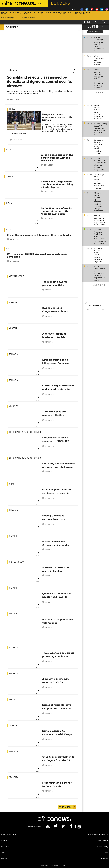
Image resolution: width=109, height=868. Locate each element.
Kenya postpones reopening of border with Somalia (57, 117)
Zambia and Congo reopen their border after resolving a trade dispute (57, 184)
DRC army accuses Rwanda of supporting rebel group (58, 465)
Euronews (103, 859)
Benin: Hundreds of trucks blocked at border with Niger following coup (56, 211)
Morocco (14, 647)
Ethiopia (13, 354)
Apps (106, 853)
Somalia (13, 70)
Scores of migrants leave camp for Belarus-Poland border (57, 707)
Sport (27, 13)
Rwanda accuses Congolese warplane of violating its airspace (56, 310)
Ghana (12, 484)
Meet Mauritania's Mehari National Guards (57, 785)
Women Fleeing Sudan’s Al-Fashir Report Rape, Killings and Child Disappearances (101, 129)
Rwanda (13, 302)
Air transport (16, 276)
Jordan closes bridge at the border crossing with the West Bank (57, 158)
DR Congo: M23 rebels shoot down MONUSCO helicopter (56, 440)
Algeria (13, 328)
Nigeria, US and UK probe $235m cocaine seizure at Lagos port (98, 255)
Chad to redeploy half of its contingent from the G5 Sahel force (58, 759)
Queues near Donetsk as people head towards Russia (57, 596)
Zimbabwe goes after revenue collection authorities (55, 414)
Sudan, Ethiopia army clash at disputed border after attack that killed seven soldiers (58, 388)
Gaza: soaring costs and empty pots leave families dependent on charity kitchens (99, 79)
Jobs (3, 853)
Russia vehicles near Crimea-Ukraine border (56, 543)
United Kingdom (17, 562)
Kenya (12, 109)
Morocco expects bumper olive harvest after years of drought (99, 112)
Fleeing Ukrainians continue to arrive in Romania (54, 518)
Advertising (102, 847)
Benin (9, 203)
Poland (13, 700)
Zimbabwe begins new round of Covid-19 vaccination (56, 681)
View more (95, 306)
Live (86, 22)
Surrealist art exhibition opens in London (56, 569)
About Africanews (9, 835)
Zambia (10, 177)
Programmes (9, 18)
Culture (38, 13)
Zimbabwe (14, 406)
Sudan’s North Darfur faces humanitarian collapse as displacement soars (99, 273)
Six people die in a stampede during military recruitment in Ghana (99, 147)
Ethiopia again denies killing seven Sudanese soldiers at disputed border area (58, 362)
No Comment (82, 13)
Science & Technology (59, 13)
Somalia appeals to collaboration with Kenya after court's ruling (57, 733)
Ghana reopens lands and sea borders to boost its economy (57, 492)
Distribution (7, 847)
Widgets (5, 859)
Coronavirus (27, 18)
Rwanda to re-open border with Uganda (58, 621)
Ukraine (13, 536)
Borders (11, 150)
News (4, 13)
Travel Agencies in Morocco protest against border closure (58, 655)
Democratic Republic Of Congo (25, 432)
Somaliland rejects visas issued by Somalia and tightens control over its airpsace (39, 82)
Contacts (5, 841)
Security (14, 777)
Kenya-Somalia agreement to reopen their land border (39, 235)
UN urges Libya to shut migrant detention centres (99, 60)
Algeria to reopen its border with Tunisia (54, 336)
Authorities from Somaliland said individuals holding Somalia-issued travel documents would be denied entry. (40, 92)
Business (15, 13)
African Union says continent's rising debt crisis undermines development (99, 44)
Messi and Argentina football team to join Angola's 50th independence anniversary (100, 236)
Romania (13, 510)
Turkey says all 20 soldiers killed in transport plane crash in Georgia (99, 181)
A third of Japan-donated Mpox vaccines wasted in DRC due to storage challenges (98, 202)
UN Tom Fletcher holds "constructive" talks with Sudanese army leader (100, 164)
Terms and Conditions (98, 835)
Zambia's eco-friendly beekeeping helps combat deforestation (100, 220)
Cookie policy (102, 841)
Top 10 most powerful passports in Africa (55, 284)
